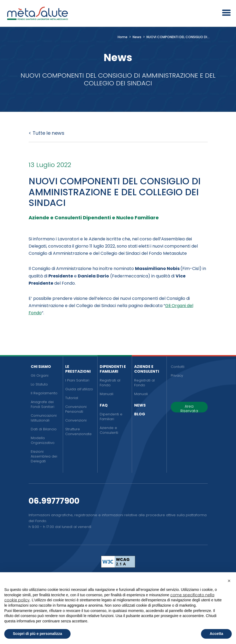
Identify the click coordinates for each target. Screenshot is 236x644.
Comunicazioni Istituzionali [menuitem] (44, 418)
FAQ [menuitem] (104, 405)
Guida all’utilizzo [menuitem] (79, 389)
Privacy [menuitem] (177, 375)
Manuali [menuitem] (107, 394)
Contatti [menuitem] (178, 367)
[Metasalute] (37, 13)
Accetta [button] (216, 634)
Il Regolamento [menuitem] (44, 393)
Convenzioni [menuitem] (76, 420)
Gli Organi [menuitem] (40, 375)
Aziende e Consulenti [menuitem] (109, 430)
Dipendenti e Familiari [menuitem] (113, 369)
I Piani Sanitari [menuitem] (77, 380)
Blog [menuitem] (140, 414)
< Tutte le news (47, 133)
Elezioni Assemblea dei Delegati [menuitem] (44, 456)
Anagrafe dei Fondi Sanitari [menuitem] (42, 404)
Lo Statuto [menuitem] (39, 384)
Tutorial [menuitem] (72, 398)
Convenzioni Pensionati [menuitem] (76, 409)
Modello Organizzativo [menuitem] (43, 440)
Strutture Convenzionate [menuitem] (78, 432)
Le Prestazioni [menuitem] (78, 369)
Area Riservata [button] (189, 408)
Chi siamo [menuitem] (41, 367)
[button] (229, 581)
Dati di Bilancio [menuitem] (44, 429)
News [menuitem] (140, 405)
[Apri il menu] (225, 13)
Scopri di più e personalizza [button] (37, 634)
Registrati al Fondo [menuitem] (110, 383)
